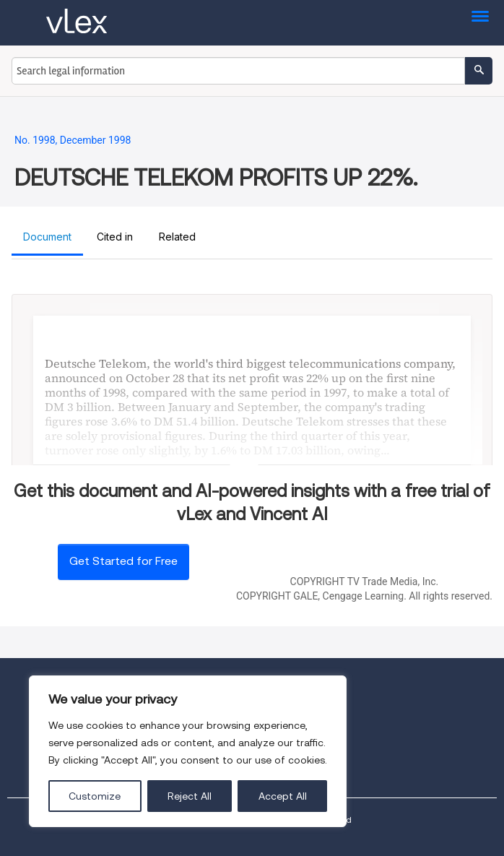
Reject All (190, 796)
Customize (95, 796)
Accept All (283, 796)
